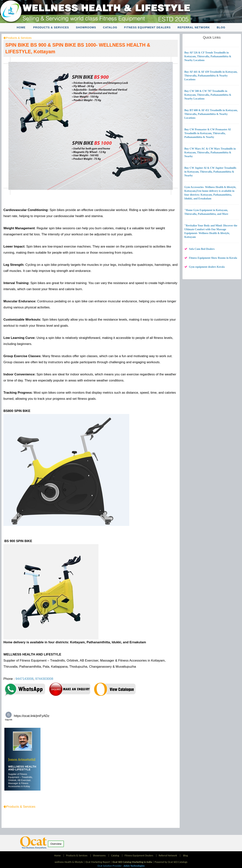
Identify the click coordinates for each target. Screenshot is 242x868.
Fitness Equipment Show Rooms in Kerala (213, 258)
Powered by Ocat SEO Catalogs (171, 862)
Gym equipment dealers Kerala (207, 267)
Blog (221, 27)
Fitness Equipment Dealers (147, 27)
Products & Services (51, 27)
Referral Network (194, 27)
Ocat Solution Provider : (121, 866)
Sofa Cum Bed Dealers (202, 249)
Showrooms (86, 27)
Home (21, 27)
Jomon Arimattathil (22, 760)
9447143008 (24, 679)
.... (31, 786)
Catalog (110, 27)
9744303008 (44, 679)
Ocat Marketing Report (98, 862)
